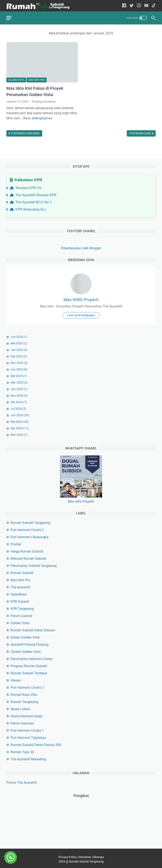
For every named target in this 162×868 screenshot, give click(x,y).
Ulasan (16, 680)
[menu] (11, 18)
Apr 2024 (20, 428)
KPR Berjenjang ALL (28, 209)
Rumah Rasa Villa (24, 695)
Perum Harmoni (22, 723)
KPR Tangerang (22, 609)
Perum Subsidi (21, 616)
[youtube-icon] (146, 6)
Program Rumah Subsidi (29, 666)
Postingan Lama (140, 133)
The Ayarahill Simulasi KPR (33, 195)
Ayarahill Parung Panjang (30, 645)
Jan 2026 (19, 350)
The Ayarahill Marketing (28, 759)
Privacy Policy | (68, 857)
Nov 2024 (19, 396)
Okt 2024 (19, 402)
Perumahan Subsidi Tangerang (34, 566)
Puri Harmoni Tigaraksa (28, 738)
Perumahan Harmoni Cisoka (32, 659)
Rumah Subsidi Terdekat (29, 673)
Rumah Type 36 (22, 752)
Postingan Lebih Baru (25, 133)
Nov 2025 (19, 363)
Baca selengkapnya (38, 118)
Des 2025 (19, 356)
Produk (16, 544)
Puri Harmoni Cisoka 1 (27, 730)
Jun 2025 (19, 369)
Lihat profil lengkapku (81, 315)
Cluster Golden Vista (26, 652)
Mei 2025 (19, 376)
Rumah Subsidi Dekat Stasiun (33, 630)
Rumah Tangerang (24, 702)
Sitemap (98, 857)
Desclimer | (86, 857)
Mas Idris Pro (37, 80)
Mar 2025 (19, 382)
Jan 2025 (19, 389)
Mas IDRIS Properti (81, 300)
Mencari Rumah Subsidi (28, 559)
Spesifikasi (19, 594)
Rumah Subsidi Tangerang (30, 523)
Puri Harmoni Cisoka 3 (27, 688)
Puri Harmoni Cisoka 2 (27, 530)
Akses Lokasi (20, 709)
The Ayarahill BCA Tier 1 (31, 202)
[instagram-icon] (139, 6)
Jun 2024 (20, 415)
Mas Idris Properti (81, 501)
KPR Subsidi (20, 602)
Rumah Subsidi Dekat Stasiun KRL (36, 745)
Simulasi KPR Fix (26, 188)
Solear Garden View (25, 637)
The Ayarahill (20, 587)
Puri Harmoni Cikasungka (30, 537)
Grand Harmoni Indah (27, 716)
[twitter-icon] (132, 6)
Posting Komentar (44, 102)
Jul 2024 (18, 409)
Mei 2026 (19, 343)
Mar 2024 (19, 435)
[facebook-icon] (124, 6)
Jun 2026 (19, 337)
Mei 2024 (20, 422)
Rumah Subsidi (22, 573)
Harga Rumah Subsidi (27, 551)
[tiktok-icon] (154, 6)
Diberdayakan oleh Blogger (81, 248)
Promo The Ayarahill (22, 783)
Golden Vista (16, 80)
